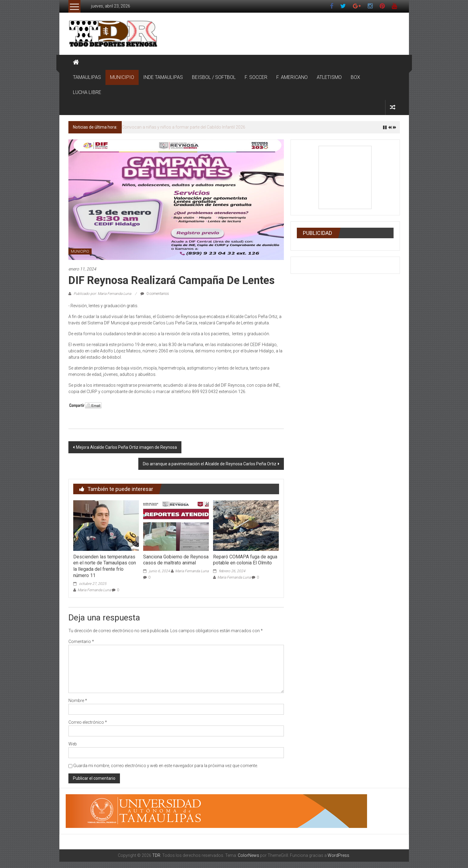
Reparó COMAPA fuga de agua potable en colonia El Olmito (245, 560)
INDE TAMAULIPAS (163, 77)
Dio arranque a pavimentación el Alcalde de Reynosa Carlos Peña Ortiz (210, 464)
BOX (355, 77)
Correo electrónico (88, 722)
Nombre (78, 701)
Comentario (81, 642)
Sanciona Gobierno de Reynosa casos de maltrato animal (176, 560)
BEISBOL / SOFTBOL (214, 77)
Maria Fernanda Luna (94, 590)
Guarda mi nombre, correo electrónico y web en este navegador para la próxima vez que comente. (166, 766)
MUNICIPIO (122, 77)
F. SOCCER (256, 77)
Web (73, 744)
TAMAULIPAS (87, 77)
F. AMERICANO (292, 77)
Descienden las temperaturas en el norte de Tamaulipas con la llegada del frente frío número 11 (105, 566)
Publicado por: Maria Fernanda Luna (102, 294)
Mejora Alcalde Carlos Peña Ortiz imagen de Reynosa (126, 447)
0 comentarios (155, 294)
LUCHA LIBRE (87, 92)
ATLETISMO (329, 77)
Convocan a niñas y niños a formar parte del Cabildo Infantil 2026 (184, 127)
